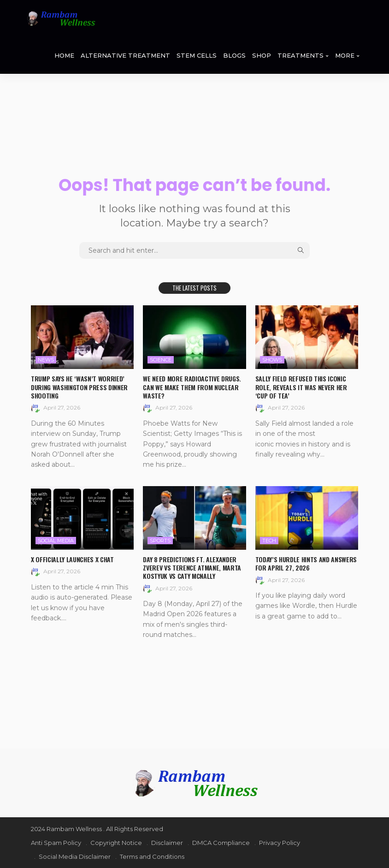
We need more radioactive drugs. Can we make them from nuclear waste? (192, 387)
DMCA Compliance (221, 843)
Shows (272, 360)
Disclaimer (167, 843)
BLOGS (234, 55)
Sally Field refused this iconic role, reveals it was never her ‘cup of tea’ (301, 387)
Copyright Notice (116, 843)
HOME (64, 55)
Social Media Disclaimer (75, 856)
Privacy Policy (280, 843)
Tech (269, 541)
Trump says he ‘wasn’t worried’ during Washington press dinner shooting (79, 387)
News (46, 360)
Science (161, 360)
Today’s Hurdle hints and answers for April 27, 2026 (306, 563)
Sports (160, 541)
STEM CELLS (197, 55)
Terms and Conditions (152, 856)
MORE (345, 55)
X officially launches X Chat (72, 559)
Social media (56, 541)
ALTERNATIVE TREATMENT (125, 55)
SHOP (262, 55)
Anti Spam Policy (56, 843)
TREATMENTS (301, 55)
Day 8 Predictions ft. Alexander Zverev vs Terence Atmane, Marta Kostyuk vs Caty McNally (192, 568)
